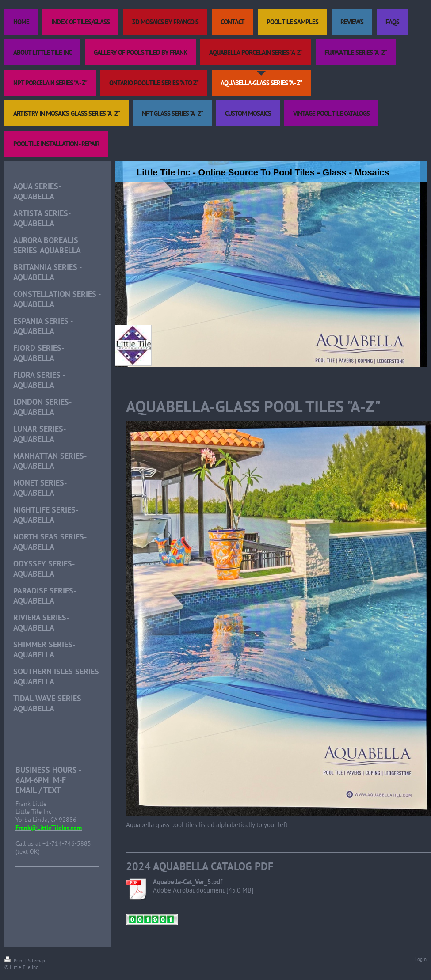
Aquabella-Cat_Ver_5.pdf (188, 882)
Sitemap (36, 961)
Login (421, 959)
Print (15, 961)
